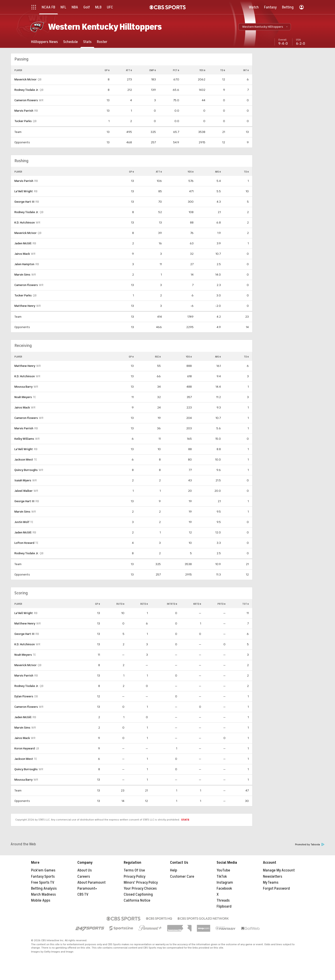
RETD (144, 604)
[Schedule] (71, 42)
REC (158, 357)
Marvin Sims (22, 275)
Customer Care (182, 877)
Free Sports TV (43, 883)
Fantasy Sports (43, 877)
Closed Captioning (138, 894)
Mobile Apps (41, 900)
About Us (85, 870)
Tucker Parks (23, 121)
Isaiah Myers (23, 480)
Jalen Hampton (24, 264)
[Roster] (102, 42)
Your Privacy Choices (140, 889)
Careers (84, 877)
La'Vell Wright (24, 191)
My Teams (271, 883)
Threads (223, 900)
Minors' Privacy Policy (141, 883)
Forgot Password (276, 889)
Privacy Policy (135, 877)
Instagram (225, 883)
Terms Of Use (134, 870)
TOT (246, 604)
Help (174, 870)
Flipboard (224, 906)
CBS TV (83, 894)
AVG (218, 172)
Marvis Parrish (24, 111)
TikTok (222, 877)
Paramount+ (87, 889)
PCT (176, 70)
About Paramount (91, 883)
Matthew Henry (25, 306)
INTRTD (172, 604)
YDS (202, 70)
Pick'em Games (43, 870)
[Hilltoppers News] (44, 42)
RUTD (120, 604)
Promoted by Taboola (310, 845)
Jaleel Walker (24, 491)
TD (223, 70)
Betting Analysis (44, 889)
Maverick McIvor (25, 79)
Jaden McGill (23, 243)
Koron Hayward (25, 748)
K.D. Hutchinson (25, 223)
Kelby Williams (24, 439)
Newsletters (273, 877)
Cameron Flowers (26, 100)
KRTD (197, 604)
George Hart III (24, 202)
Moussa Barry (24, 387)
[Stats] (87, 42)
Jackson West (24, 460)
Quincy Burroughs (26, 470)
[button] (265, 27)
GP (107, 70)
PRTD (221, 604)
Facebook (224, 889)
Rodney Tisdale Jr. (26, 90)
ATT (129, 70)
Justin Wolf (22, 522)
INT (246, 70)
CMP (153, 70)
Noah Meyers (23, 397)
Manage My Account (279, 870)
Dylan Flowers (24, 696)
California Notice (137, 900)
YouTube (223, 870)
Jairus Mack (22, 254)
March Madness (43, 894)
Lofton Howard (24, 543)
